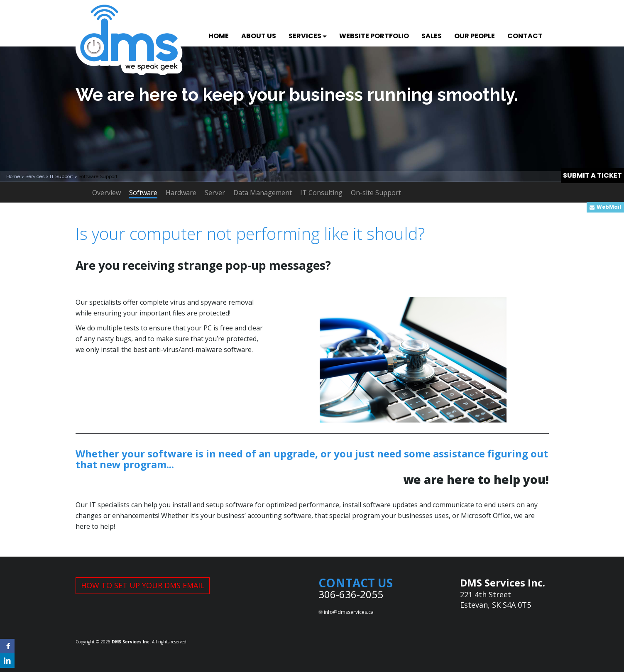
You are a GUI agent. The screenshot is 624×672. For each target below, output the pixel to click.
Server (215, 193)
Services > (38, 176)
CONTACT (525, 36)
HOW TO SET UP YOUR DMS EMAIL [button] (143, 585)
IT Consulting (321, 193)
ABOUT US (259, 36)
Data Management (263, 193)
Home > (16, 176)
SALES (432, 36)
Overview (106, 193)
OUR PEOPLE (475, 36)
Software (143, 193)
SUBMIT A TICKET (592, 175)
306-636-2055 (351, 594)
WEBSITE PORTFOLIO (374, 36)
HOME (219, 36)
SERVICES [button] (308, 36)
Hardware (181, 193)
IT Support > (64, 176)
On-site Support (376, 193)
